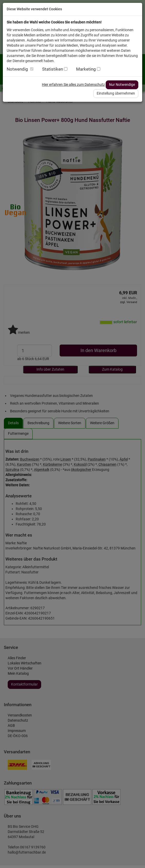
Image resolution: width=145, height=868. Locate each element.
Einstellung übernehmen (116, 93)
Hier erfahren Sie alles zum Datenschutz (73, 85)
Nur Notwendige (122, 85)
